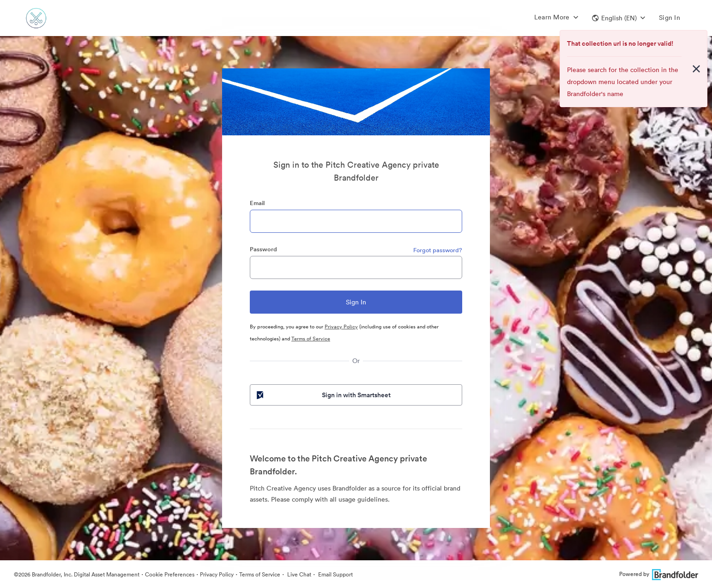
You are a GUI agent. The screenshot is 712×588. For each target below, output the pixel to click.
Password (263, 249)
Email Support (335, 574)
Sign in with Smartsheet (323, 395)
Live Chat (299, 574)
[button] (618, 18)
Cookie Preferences (170, 574)
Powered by (659, 574)
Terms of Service (311, 339)
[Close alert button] (696, 69)
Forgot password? (438, 250)
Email (257, 203)
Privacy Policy (341, 327)
